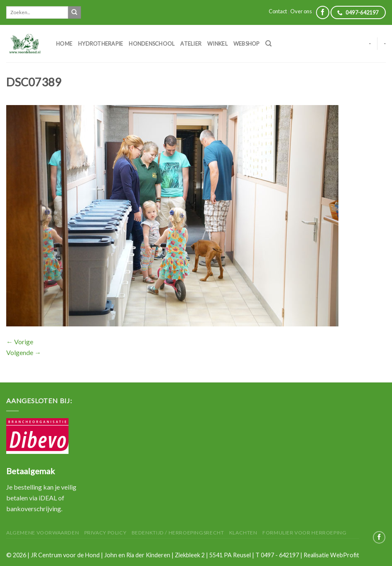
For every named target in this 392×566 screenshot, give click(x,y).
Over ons (301, 11)
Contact (278, 11)
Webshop (246, 44)
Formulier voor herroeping (304, 533)
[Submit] (74, 12)
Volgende (24, 352)
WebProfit (345, 555)
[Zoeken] (268, 44)
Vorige (20, 342)
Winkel (217, 44)
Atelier (191, 44)
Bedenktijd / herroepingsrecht (178, 533)
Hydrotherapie (100, 44)
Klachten (243, 533)
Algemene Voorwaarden (43, 533)
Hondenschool (152, 44)
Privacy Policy (105, 533)
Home (64, 44)
